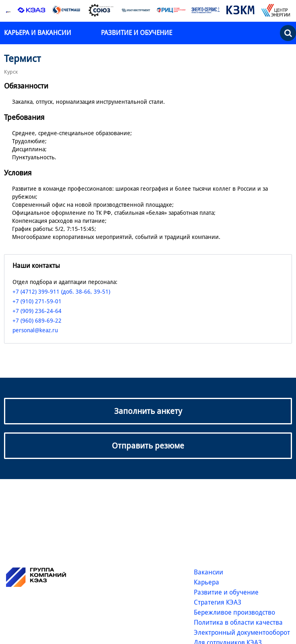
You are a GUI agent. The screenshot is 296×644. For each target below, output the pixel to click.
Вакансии (209, 572)
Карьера (207, 582)
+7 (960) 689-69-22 (37, 321)
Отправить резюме (148, 446)
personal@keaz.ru (35, 330)
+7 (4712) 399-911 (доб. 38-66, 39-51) (61, 292)
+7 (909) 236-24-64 (37, 311)
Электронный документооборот (242, 633)
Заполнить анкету (148, 411)
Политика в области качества (238, 622)
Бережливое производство (234, 612)
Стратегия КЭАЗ (218, 602)
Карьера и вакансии (38, 33)
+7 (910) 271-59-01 (37, 301)
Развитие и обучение (137, 33)
